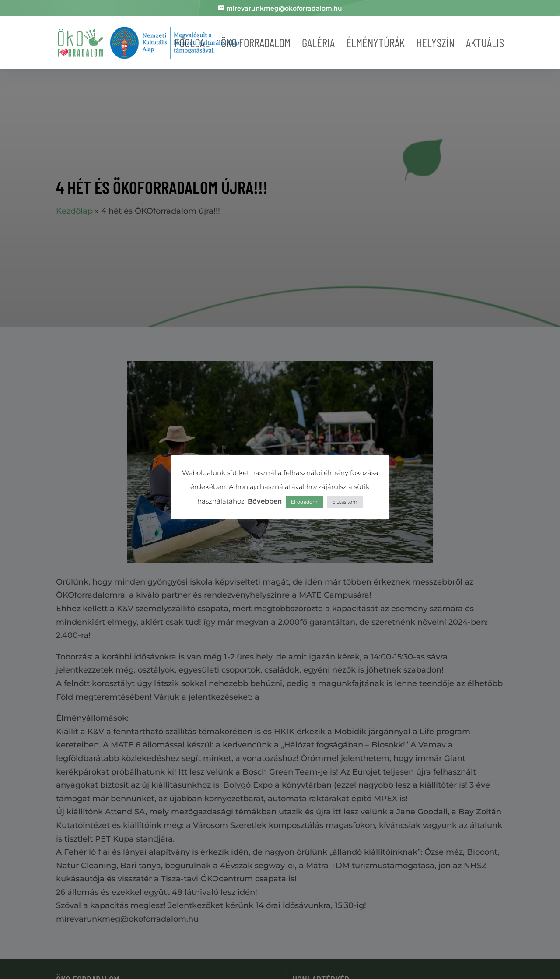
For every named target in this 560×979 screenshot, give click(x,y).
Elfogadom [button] (304, 502)
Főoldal (192, 42)
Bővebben (265, 501)
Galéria (318, 42)
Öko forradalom (256, 42)
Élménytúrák (375, 42)
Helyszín (435, 42)
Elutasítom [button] (345, 502)
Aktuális (485, 42)
